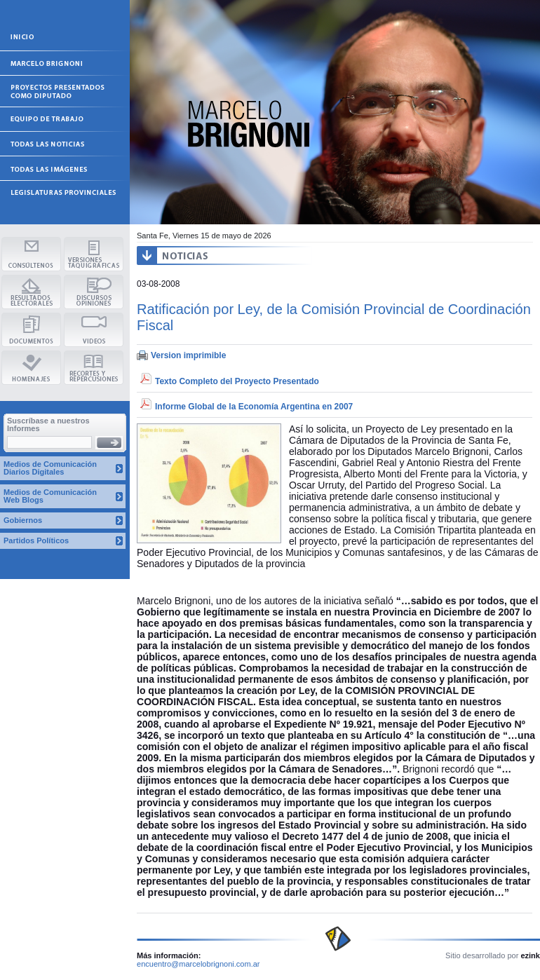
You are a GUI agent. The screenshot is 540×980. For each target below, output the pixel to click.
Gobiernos (23, 520)
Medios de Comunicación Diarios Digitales (50, 468)
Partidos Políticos (36, 540)
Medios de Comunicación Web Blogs (50, 496)
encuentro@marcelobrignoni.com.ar (198, 964)
